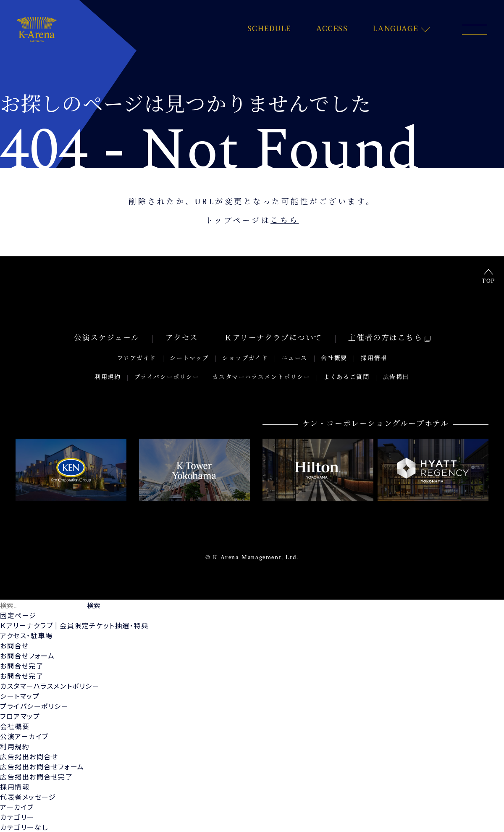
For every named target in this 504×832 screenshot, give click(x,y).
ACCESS (332, 29)
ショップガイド (245, 359)
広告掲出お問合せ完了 (37, 776)
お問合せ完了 (22, 665)
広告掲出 (396, 378)
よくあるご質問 (347, 378)
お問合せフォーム (28, 655)
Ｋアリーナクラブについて (273, 340)
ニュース (294, 359)
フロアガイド (138, 359)
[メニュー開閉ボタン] (475, 30)
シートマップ (190, 359)
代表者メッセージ (28, 796)
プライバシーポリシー (167, 378)
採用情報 (373, 359)
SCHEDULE (269, 29)
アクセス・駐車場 (26, 635)
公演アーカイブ (24, 736)
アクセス (182, 340)
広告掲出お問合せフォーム (42, 766)
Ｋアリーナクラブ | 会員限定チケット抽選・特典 (74, 625)
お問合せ (14, 645)
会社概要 (333, 359)
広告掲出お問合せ (29, 756)
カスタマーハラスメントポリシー (262, 378)
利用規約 (108, 378)
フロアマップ (20, 716)
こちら (285, 221)
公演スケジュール (107, 340)
